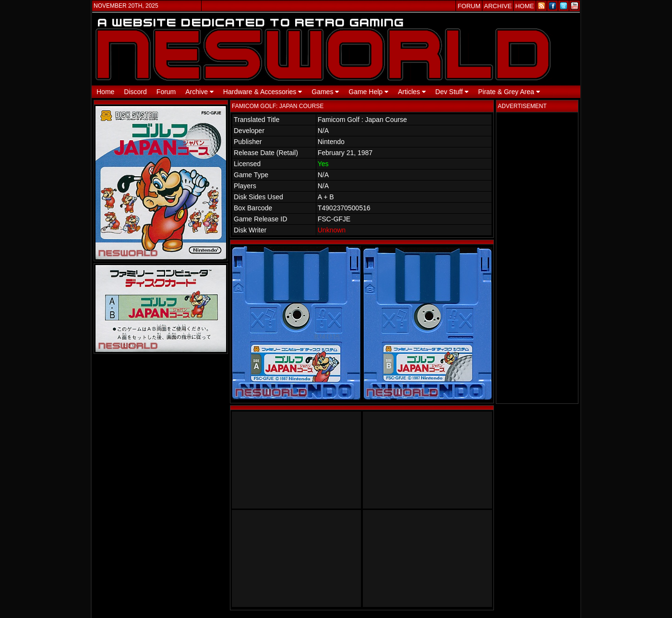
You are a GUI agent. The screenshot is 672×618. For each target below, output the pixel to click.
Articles (412, 92)
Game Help (368, 92)
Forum (166, 92)
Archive (199, 92)
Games (325, 92)
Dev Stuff (452, 92)
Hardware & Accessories (263, 92)
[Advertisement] (537, 258)
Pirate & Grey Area (509, 92)
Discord (135, 92)
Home (105, 92)
